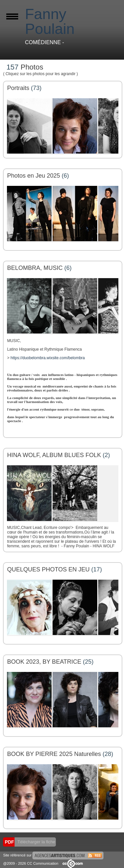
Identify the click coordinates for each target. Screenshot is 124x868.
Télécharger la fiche (36, 842)
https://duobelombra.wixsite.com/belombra (48, 358)
